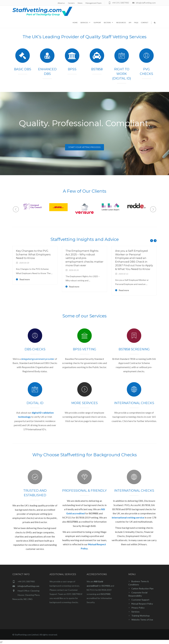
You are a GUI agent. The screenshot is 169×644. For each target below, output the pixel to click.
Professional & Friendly (84, 491)
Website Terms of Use (142, 620)
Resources (121, 23)
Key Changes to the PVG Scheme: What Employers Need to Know (33, 254)
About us (61, 3)
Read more (25, 279)
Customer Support (140, 600)
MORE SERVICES (84, 403)
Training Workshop (141, 616)
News (80, 3)
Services (86, 23)
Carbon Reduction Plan (142, 588)
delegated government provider (38, 359)
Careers (71, 3)
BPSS (72, 69)
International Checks (134, 403)
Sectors (109, 23)
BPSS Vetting (84, 349)
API (130, 23)
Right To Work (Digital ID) (122, 74)
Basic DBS (23, 69)
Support (97, 23)
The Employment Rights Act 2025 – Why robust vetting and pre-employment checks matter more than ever (84, 258)
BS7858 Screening (134, 349)
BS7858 (97, 69)
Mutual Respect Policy (142, 604)
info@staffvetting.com (28, 586)
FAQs (136, 23)
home (75, 23)
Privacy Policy (138, 608)
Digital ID (35, 403)
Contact (145, 23)
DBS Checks (35, 349)
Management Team (94, 3)
